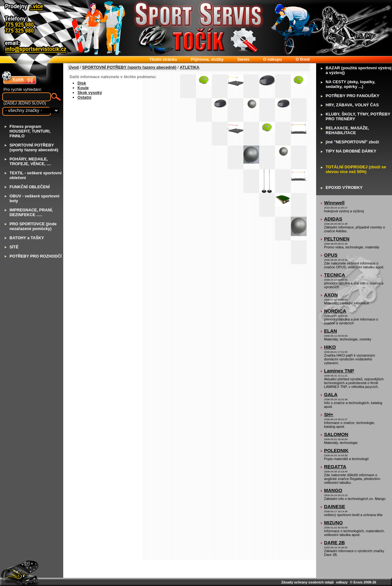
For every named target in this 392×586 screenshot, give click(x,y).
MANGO (333, 490)
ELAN (331, 331)
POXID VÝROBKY (344, 187)
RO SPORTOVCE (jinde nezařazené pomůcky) (33, 226)
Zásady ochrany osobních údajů (308, 582)
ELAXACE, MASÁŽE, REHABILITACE (347, 130)
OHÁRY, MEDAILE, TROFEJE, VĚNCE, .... (30, 161)
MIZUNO (333, 523)
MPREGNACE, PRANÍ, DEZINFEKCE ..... (31, 212)
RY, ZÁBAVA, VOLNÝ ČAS (352, 105)
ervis (243, 59)
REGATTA (335, 467)
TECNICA (335, 275)
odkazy (342, 582)
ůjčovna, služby (207, 59)
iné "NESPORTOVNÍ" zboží (352, 142)
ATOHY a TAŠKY (27, 238)
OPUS (331, 255)
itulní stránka (163, 59)
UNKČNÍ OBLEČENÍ (30, 187)
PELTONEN (337, 239)
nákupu (273, 59)
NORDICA (335, 311)
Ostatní (84, 97)
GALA (331, 394)
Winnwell (334, 203)
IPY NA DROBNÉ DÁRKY (351, 151)
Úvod (74, 67)
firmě (303, 59)
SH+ (329, 414)
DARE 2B (334, 542)
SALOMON (336, 434)
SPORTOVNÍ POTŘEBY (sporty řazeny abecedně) (129, 67)
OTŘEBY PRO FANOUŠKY (352, 96)
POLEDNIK (336, 450)
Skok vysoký (90, 93)
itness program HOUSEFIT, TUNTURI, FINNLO (30, 131)
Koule (83, 88)
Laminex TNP (339, 371)
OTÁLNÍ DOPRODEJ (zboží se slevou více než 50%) (356, 169)
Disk (82, 83)
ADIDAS (333, 219)
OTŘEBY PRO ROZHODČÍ (36, 256)
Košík (18, 79)
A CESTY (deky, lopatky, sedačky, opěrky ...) (350, 84)
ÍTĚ (14, 247)
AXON (331, 295)
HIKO (330, 347)
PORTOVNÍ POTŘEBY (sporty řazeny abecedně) (34, 147)
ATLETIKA (190, 67)
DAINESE (335, 506)
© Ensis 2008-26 (363, 582)
